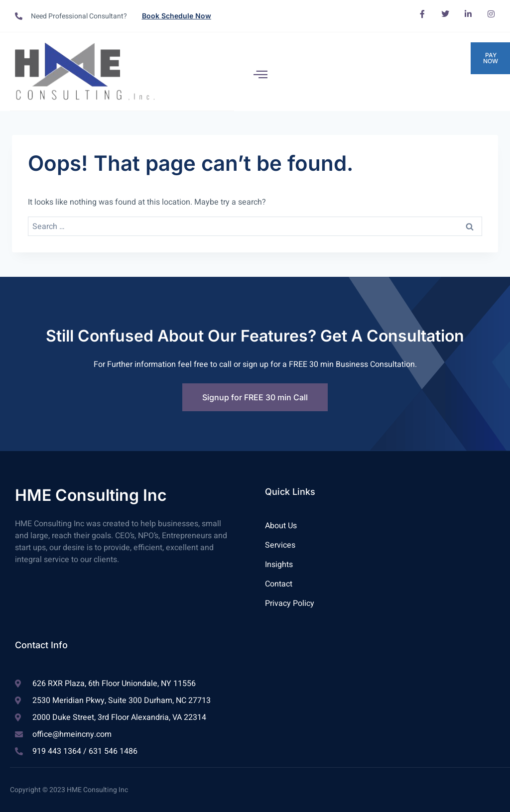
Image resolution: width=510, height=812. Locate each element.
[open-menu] (260, 74)
